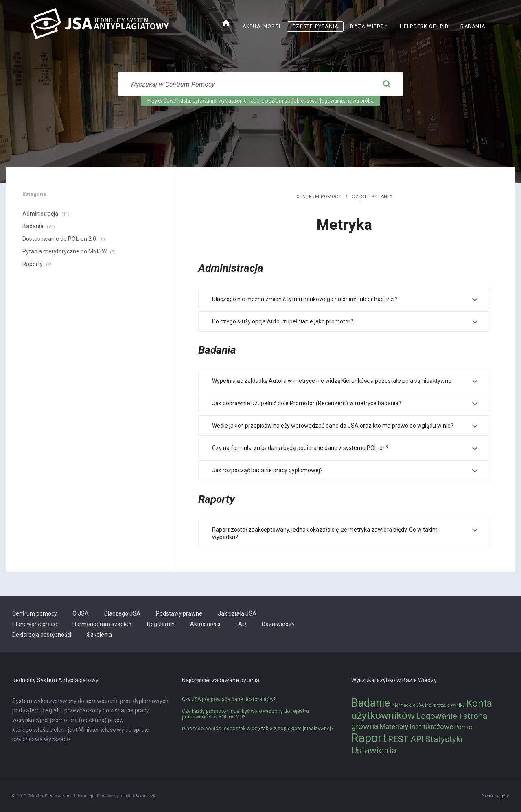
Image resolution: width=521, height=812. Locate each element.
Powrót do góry (495, 796)
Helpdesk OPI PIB (424, 26)
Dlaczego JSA (122, 613)
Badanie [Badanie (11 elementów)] (371, 703)
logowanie (332, 101)
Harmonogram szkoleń (102, 624)
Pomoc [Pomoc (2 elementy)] (464, 727)
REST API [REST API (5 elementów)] (406, 739)
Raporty (33, 264)
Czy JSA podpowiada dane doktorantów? (229, 699)
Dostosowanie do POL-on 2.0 (59, 239)
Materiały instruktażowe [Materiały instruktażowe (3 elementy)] (416, 727)
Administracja (40, 214)
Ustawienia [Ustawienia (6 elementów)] (374, 750)
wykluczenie (233, 101)
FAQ (241, 624)
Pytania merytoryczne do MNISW (65, 251)
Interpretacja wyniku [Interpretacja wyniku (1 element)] (445, 705)
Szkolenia (99, 635)
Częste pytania (315, 26)
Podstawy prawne (179, 613)
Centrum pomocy (319, 196)
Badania (473, 26)
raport (256, 101)
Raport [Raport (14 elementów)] (369, 738)
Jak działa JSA (237, 613)
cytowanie (204, 101)
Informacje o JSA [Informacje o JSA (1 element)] (407, 705)
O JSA (81, 613)
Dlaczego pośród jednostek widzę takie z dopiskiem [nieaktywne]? (257, 729)
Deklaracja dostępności (42, 635)
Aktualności (262, 26)
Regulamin (161, 624)
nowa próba (360, 101)
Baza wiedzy (369, 26)
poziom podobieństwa (291, 101)
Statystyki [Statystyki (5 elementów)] (444, 739)
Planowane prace (35, 624)
